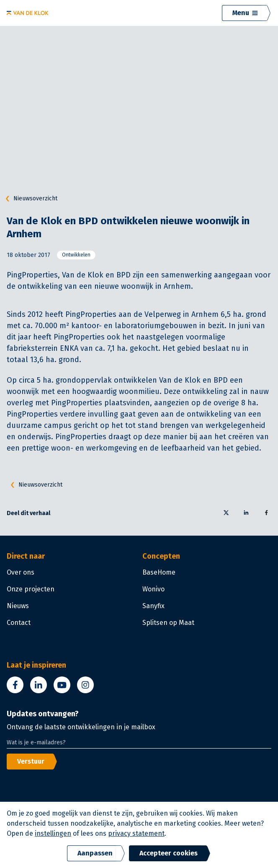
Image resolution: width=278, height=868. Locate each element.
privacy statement (136, 833)
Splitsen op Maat (168, 623)
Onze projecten (31, 589)
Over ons (21, 572)
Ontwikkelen (76, 255)
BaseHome (159, 572)
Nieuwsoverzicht (30, 199)
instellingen (53, 833)
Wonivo (153, 589)
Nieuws (18, 606)
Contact (19, 623)
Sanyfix (153, 606)
